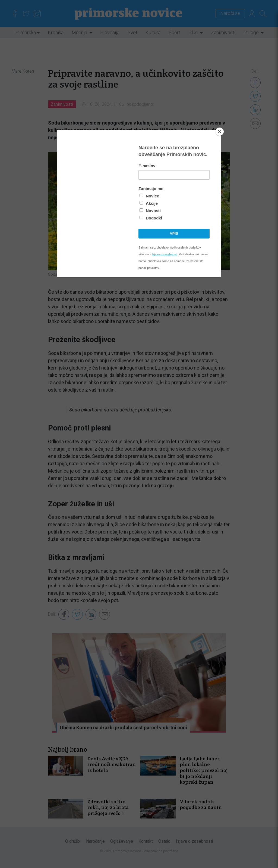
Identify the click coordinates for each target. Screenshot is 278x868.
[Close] (220, 132)
